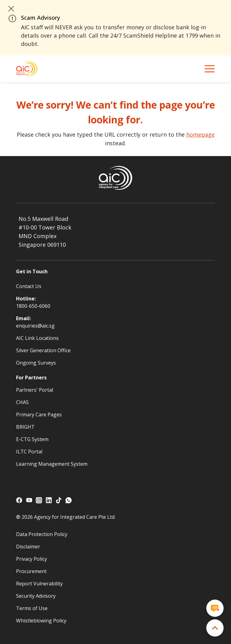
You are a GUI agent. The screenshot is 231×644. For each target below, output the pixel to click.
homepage (200, 134)
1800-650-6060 (33, 306)
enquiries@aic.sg (35, 326)
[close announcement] (11, 9)
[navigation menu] (210, 69)
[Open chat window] (215, 608)
